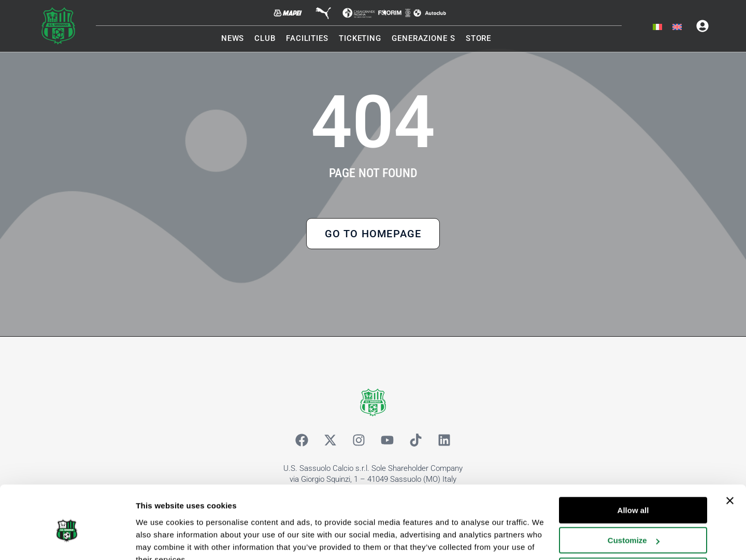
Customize (634, 492)
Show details (160, 540)
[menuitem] (657, 27)
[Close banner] (730, 452)
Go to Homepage (373, 235)
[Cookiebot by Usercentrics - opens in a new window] (67, 540)
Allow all (633, 462)
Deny (633, 522)
